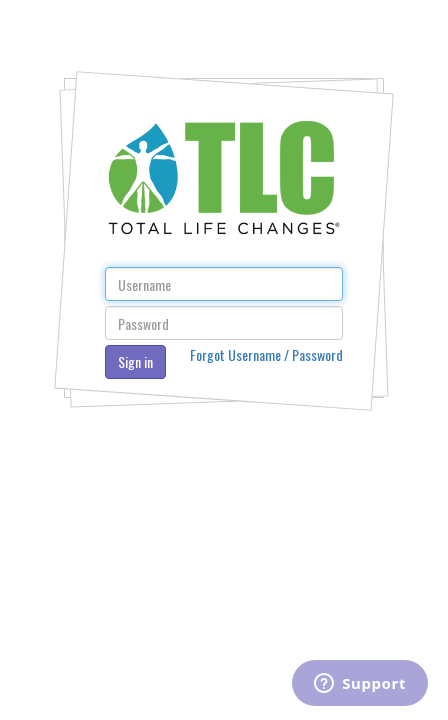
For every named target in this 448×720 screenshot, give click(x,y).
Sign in (135, 361)
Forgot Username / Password (266, 355)
